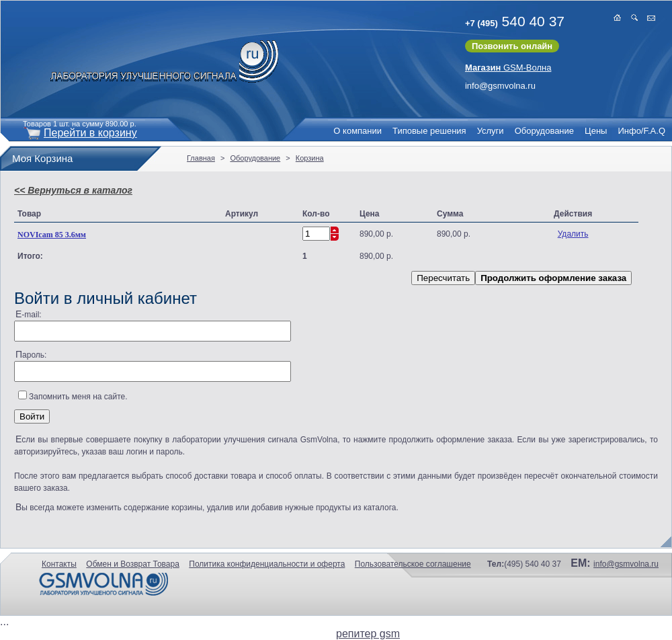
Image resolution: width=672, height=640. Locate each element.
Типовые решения (429, 131)
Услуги (491, 131)
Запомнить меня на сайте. (78, 397)
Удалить (573, 234)
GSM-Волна (508, 68)
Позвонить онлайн (512, 46)
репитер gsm (368, 634)
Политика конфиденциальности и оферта (267, 564)
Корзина (310, 158)
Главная (201, 158)
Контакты (59, 564)
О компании (358, 131)
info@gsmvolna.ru (500, 86)
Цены (596, 131)
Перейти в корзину (90, 133)
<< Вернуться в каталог (73, 190)
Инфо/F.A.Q (641, 131)
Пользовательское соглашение (413, 564)
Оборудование (544, 131)
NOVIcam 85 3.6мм (52, 235)
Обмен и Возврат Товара (133, 564)
